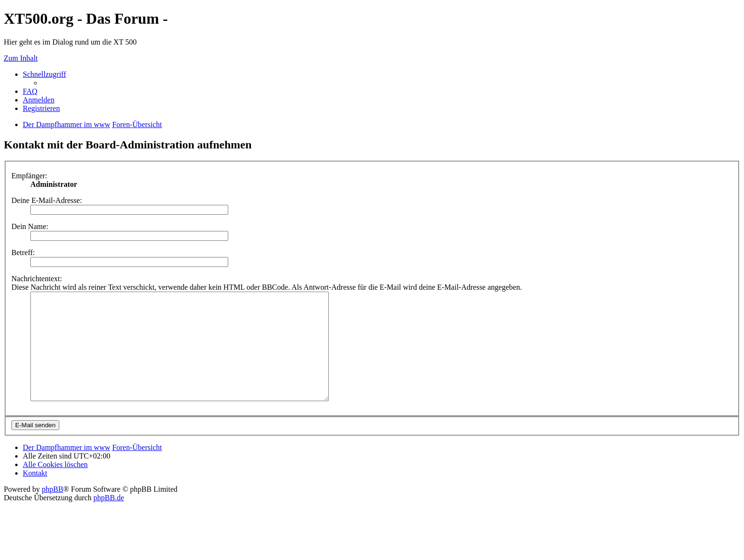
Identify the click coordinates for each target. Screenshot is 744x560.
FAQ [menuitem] (30, 91)
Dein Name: (30, 226)
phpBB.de (109, 519)
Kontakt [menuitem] (35, 494)
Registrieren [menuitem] (41, 108)
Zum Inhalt (21, 58)
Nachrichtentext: (37, 279)
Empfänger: (29, 176)
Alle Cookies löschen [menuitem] (55, 486)
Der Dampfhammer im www (66, 469)
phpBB (52, 510)
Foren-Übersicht (137, 469)
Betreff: (23, 252)
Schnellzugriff (44, 74)
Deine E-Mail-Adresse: (47, 200)
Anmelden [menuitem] (39, 100)
